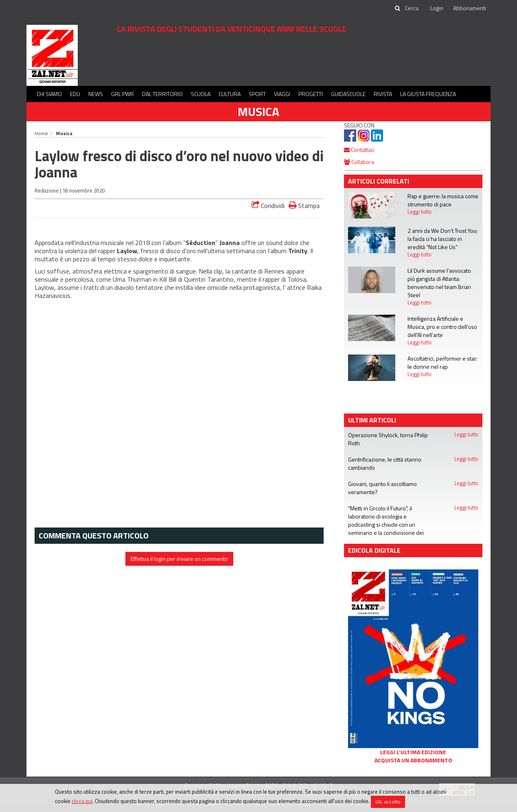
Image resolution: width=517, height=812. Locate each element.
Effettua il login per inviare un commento (179, 559)
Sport (257, 94)
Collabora (359, 162)
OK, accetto (388, 802)
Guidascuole (348, 94)
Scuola (201, 94)
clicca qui (82, 801)
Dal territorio (162, 94)
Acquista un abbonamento (413, 760)
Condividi (268, 206)
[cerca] (412, 8)
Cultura (230, 94)
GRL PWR (123, 94)
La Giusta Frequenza (428, 94)
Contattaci (359, 150)
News (96, 94)
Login (437, 8)
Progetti (311, 94)
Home (41, 133)
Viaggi (282, 94)
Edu (75, 94)
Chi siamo (49, 94)
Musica (258, 112)
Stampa (304, 205)
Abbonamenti (470, 8)
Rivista (383, 94)
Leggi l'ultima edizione (413, 752)
